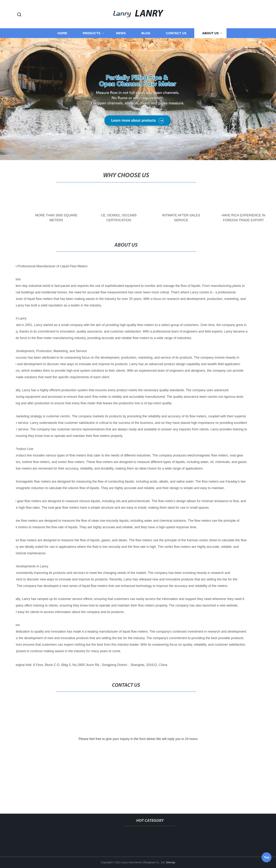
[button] (19, 15)
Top (267, 858)
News (121, 33)
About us (210, 33)
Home (62, 33)
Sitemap (170, 862)
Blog (146, 33)
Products (92, 33)
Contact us (176, 33)
